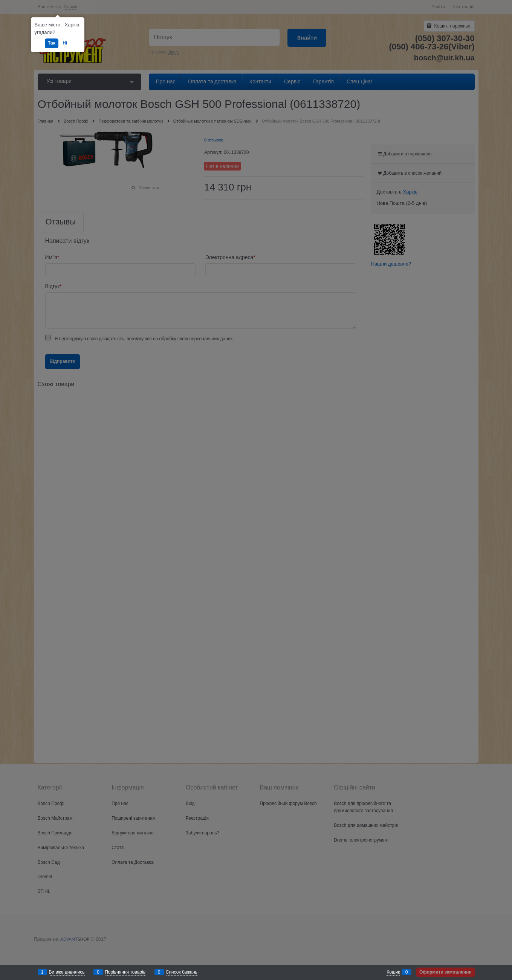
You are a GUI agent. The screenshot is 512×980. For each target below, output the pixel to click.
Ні (65, 43)
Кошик (393, 972)
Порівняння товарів (125, 972)
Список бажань (182, 972)
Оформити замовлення (445, 972)
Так (52, 43)
